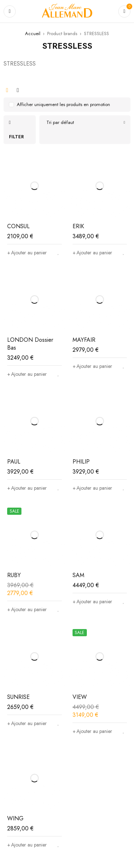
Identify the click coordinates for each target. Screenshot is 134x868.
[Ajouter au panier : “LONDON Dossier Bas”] (27, 374)
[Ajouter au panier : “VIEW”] (92, 731)
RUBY (14, 575)
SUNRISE (18, 697)
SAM (78, 575)
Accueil (33, 33)
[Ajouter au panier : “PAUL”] (27, 488)
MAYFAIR (84, 340)
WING (15, 818)
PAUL (14, 462)
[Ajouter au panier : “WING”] (27, 845)
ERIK (78, 226)
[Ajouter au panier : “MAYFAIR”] (92, 366)
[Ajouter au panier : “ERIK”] (92, 253)
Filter (16, 137)
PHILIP (81, 462)
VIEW (80, 697)
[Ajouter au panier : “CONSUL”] (27, 253)
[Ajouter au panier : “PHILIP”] (92, 488)
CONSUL (18, 226)
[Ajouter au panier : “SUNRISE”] (27, 723)
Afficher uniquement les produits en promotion (63, 104)
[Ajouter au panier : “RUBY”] (27, 609)
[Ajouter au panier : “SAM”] (92, 601)
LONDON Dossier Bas (30, 344)
